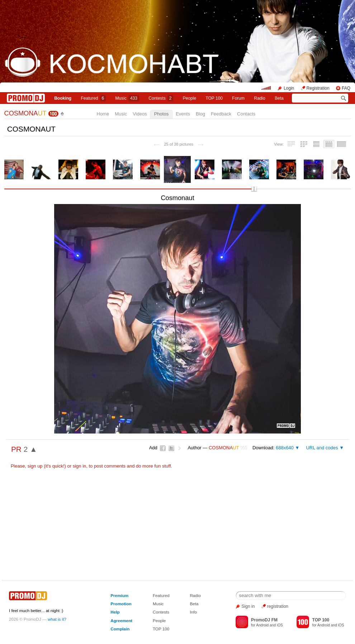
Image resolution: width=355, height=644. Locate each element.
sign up (35, 466)
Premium (119, 595)
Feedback (221, 114)
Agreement (121, 621)
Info (193, 612)
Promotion (121, 604)
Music (127, 98)
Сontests (161, 98)
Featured (94, 98)
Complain (120, 629)
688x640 (285, 448)
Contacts (246, 114)
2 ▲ (30, 449)
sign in (80, 466)
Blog (200, 114)
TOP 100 (214, 98)
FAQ (346, 88)
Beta (279, 98)
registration (278, 606)
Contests (161, 612)
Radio (259, 98)
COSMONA (25, 113)
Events (183, 114)
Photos (161, 114)
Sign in (248, 606)
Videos (140, 114)
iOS (280, 625)
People (190, 98)
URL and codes (322, 448)
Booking (63, 98)
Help (115, 612)
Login (289, 88)
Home (103, 114)
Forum (238, 98)
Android (262, 625)
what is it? (57, 619)
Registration (318, 88)
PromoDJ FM (264, 620)
